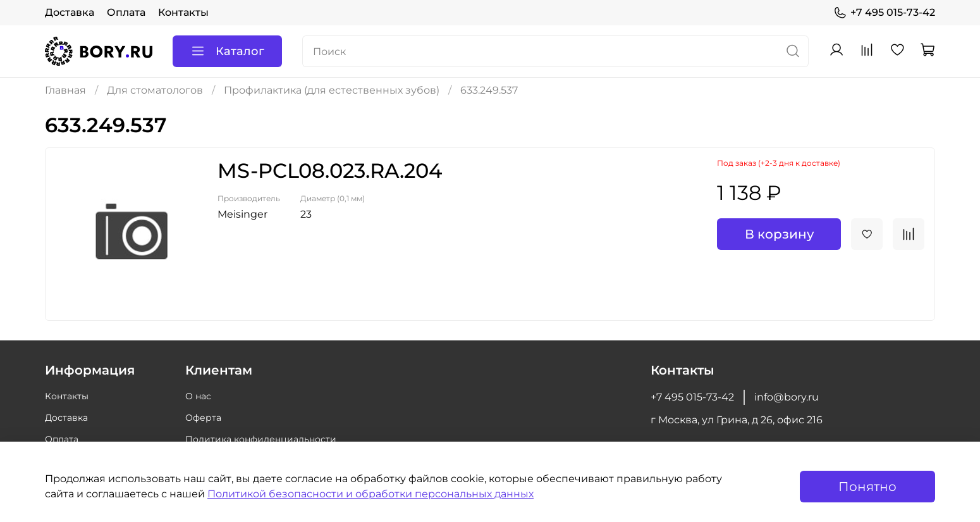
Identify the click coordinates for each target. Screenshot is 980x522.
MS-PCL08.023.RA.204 (330, 171)
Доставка (70, 12)
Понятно (867, 487)
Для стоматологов (155, 90)
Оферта (203, 418)
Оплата (126, 12)
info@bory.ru (787, 397)
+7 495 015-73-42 (884, 13)
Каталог (227, 51)
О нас (198, 396)
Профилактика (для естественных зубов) (332, 90)
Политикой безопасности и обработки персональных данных (371, 494)
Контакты (183, 12)
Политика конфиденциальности (261, 439)
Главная (65, 90)
